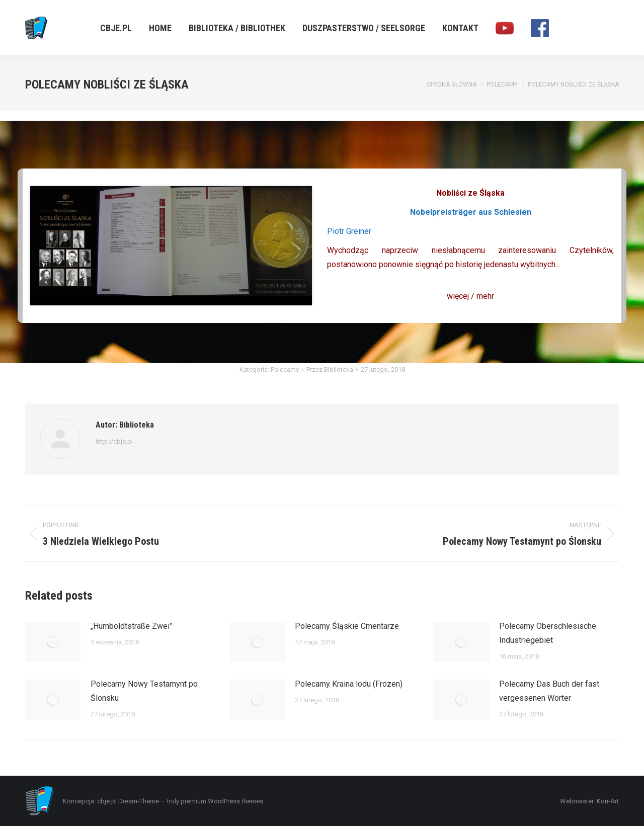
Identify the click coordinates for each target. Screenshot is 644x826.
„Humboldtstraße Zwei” (132, 626)
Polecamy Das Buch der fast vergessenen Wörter (549, 691)
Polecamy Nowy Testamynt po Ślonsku (144, 691)
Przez (330, 369)
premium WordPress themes (222, 801)
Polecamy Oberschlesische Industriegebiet (548, 633)
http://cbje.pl (114, 441)
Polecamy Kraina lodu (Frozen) (349, 684)
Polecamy (285, 369)
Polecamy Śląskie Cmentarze (347, 626)
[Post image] (53, 642)
